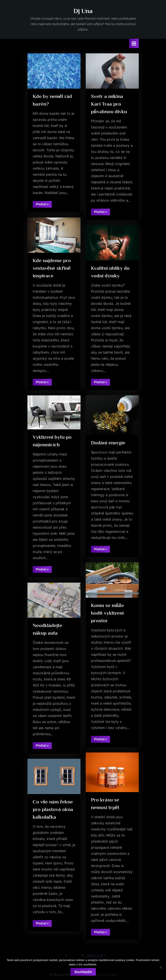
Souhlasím (83, 972)
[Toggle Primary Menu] (134, 43)
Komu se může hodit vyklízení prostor (107, 613)
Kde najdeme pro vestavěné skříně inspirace (52, 268)
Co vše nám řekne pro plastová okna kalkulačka (53, 809)
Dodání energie (108, 443)
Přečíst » (44, 205)
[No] (161, 967)
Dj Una (83, 11)
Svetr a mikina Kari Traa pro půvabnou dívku (109, 104)
